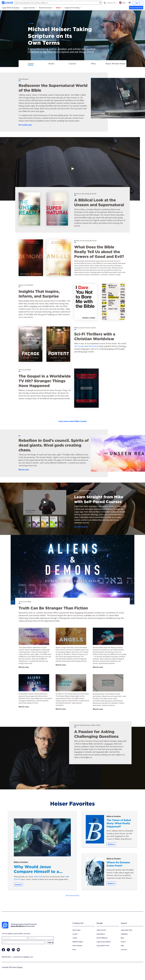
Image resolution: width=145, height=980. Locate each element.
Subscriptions (101, 934)
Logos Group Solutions (104, 942)
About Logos (76, 930)
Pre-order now (25, 125)
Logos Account (101, 930)
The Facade (79, 346)
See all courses (81, 527)
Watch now (24, 470)
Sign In (138, 3)
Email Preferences (102, 938)
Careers (75, 938)
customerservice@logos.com (23, 957)
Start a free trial (136, 8)
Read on (18, 885)
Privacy (20, 967)
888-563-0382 (6, 957)
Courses (72, 64)
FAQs (122, 946)
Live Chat (124, 950)
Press (74, 950)
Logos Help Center (126, 930)
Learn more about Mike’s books (72, 421)
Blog (122, 938)
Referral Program (78, 942)
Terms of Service (77, 946)
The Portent (93, 346)
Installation (124, 934)
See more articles (73, 895)
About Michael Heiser (115, 64)
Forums (123, 942)
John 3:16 (38, 877)
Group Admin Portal (103, 946)
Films (93, 64)
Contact (75, 934)
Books (52, 64)
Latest (31, 64)
